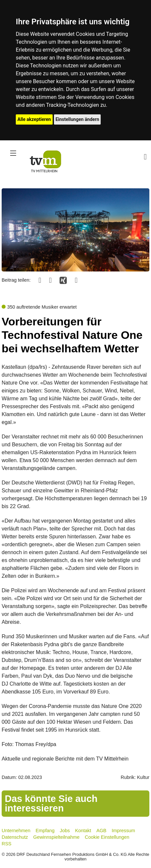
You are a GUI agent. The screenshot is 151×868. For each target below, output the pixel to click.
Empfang (45, 831)
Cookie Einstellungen (107, 837)
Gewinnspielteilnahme (56, 837)
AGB (101, 831)
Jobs (65, 831)
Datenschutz (15, 837)
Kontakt (83, 831)
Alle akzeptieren (34, 119)
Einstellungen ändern (77, 119)
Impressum (123, 831)
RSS (7, 844)
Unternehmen (16, 831)
